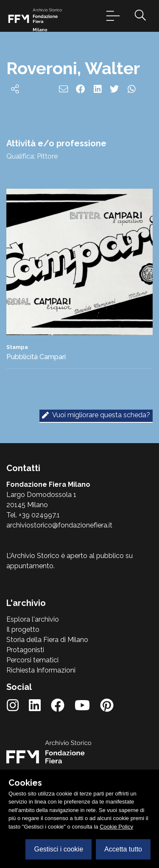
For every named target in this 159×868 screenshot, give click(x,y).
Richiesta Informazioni (41, 670)
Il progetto (23, 629)
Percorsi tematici (32, 660)
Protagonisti (25, 650)
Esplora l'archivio (33, 619)
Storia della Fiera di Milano (47, 640)
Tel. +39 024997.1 (33, 515)
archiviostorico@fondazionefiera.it (59, 525)
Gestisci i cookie (59, 849)
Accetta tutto (123, 849)
